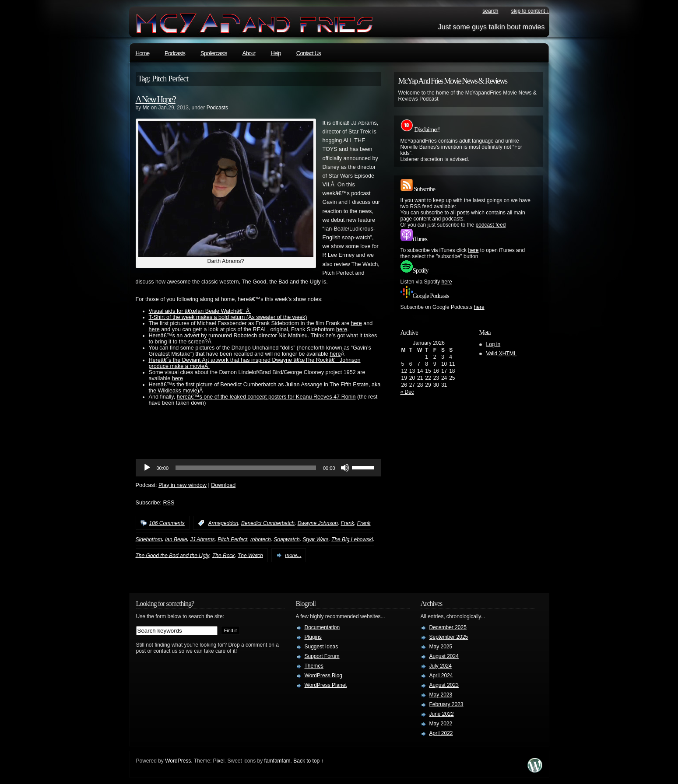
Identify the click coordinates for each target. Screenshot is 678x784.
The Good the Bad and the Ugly (173, 555)
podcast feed (491, 225)
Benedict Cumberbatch (268, 523)
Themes (314, 666)
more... (293, 555)
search (490, 11)
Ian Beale (176, 539)
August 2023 (444, 685)
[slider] (246, 468)
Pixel (219, 761)
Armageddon (223, 523)
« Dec (407, 392)
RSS (169, 503)
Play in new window (183, 485)
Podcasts (175, 53)
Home (143, 53)
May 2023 (441, 695)
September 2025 (449, 637)
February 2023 (446, 704)
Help (276, 53)
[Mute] (345, 468)
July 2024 (441, 666)
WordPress (178, 761)
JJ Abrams (202, 539)
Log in (494, 344)
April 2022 (441, 733)
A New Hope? (156, 99)
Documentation (322, 627)
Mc (146, 108)
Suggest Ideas (321, 647)
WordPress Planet (326, 685)
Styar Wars (315, 539)
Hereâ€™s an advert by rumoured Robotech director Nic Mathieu (228, 336)
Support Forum (322, 656)
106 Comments (167, 523)
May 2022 (441, 724)
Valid (502, 353)
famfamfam (278, 761)
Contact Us (309, 53)
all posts (460, 213)
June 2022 (442, 714)
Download (223, 485)
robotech (261, 539)
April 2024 (441, 675)
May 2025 (441, 647)
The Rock (223, 555)
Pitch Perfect (232, 539)
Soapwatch (286, 539)
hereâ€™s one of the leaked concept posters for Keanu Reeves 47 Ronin (266, 397)
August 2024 (444, 656)
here (356, 323)
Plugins (313, 637)
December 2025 (448, 627)
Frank (347, 523)
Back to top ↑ (308, 761)
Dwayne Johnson (318, 523)
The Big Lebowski (352, 539)
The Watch (250, 555)
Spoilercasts (214, 53)
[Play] (147, 468)
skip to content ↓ (530, 11)
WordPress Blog (323, 675)
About (249, 53)
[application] (258, 468)
